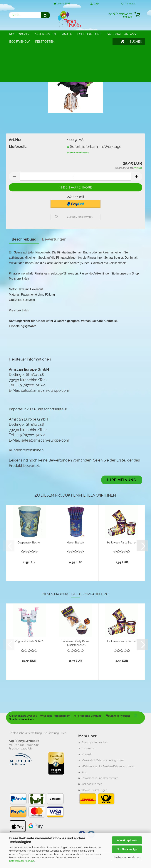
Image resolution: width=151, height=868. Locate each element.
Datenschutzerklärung (22, 861)
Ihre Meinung (122, 480)
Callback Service (92, 784)
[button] (14, 176)
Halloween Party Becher (122, 543)
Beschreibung (24, 239)
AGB (85, 772)
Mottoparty (19, 34)
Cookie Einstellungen (95, 790)
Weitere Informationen (127, 857)
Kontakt (86, 754)
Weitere (84, 34)
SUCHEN (136, 34)
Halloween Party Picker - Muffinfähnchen (75, 643)
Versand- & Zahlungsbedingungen (103, 760)
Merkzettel (128, 4)
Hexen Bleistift (75, 543)
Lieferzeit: (18, 147)
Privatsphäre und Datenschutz (100, 778)
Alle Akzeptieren (127, 840)
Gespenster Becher (29, 543)
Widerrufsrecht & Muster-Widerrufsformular (108, 766)
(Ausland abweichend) (78, 153)
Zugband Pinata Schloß (29, 641)
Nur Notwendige (127, 849)
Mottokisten (45, 34)
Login (95, 4)
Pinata (67, 34)
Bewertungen (54, 239)
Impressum (89, 748)
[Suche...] (45, 15)
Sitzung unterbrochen (95, 742)
